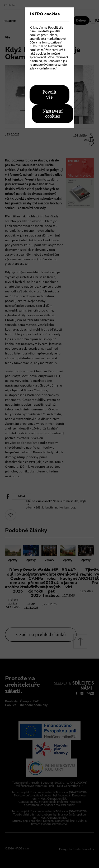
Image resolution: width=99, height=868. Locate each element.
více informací (47, 68)
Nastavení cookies (53, 114)
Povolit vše (49, 95)
